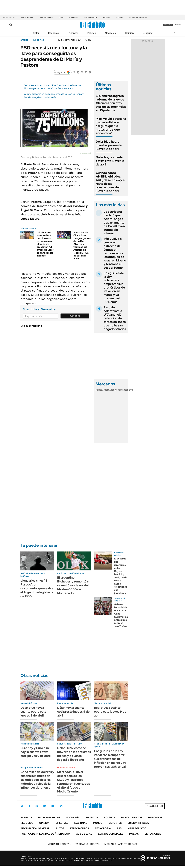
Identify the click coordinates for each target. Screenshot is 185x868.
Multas (134, 834)
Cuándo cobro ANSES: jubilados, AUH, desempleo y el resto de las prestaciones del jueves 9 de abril (111, 182)
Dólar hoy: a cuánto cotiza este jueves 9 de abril (110, 161)
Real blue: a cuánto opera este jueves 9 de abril (110, 712)
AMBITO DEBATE (121, 844)
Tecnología (103, 828)
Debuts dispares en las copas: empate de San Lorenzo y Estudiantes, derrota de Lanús (54, 96)
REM (61, 17)
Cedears (129, 390)
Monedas (100, 390)
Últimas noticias (49, 818)
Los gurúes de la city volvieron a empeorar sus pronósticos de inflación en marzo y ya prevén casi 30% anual (114, 287)
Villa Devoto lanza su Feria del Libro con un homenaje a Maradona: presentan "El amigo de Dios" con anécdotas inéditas (45, 244)
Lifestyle (62, 823)
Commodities (118, 390)
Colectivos (74, 17)
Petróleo (106, 17)
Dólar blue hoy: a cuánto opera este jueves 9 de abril (109, 145)
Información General (35, 828)
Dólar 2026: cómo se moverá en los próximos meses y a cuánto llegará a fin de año (74, 754)
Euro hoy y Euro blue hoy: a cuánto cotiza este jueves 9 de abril (36, 752)
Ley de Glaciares (46, 17)
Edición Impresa (138, 823)
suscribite (168, 25)
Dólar (36, 33)
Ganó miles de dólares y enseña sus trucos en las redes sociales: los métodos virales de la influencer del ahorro (37, 780)
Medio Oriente (91, 17)
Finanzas (73, 33)
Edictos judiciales (111, 834)
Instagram (37, 806)
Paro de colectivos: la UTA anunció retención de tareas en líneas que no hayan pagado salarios (115, 318)
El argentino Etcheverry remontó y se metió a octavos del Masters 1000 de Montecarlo (73, 585)
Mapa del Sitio (137, 828)
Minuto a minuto (68, 768)
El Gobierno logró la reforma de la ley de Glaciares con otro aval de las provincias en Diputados (111, 103)
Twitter (22, 806)
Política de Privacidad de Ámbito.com (45, 834)
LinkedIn (45, 806)
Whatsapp (61, 806)
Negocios (110, 33)
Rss (119, 828)
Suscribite (75, 316)
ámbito (24, 40)
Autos (60, 828)
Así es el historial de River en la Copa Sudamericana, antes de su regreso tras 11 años (123, 615)
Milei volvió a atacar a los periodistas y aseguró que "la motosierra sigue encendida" (111, 126)
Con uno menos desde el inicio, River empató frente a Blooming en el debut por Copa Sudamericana (52, 87)
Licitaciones (153, 834)
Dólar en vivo (27, 17)
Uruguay (148, 33)
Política (92, 33)
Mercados (155, 818)
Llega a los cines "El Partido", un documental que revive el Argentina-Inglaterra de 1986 (37, 588)
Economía (54, 33)
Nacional (81, 823)
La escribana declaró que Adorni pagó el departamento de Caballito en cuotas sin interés (114, 222)
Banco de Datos (132, 818)
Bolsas (108, 390)
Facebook (29, 806)
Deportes (39, 40)
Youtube (53, 806)
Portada (26, 818)
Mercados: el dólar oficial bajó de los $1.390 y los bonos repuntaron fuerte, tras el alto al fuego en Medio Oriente (74, 782)
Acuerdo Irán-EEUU (138, 17)
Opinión (129, 33)
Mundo (98, 823)
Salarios (120, 17)
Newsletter (178, 33)
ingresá (178, 25)
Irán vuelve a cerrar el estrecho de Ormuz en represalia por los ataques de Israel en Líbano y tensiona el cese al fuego (115, 253)
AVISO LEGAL (84, 834)
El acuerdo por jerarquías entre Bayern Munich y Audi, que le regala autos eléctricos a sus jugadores (121, 576)
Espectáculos (80, 828)
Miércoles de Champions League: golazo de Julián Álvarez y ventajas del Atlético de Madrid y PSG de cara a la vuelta (82, 246)
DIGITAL (59, 844)
